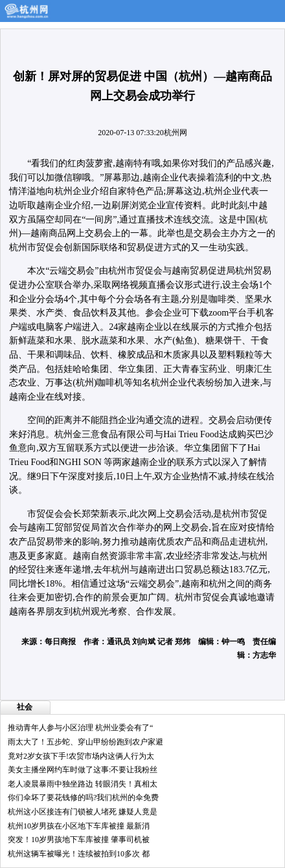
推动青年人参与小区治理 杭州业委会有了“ (80, 728)
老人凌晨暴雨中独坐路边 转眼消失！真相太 (83, 784)
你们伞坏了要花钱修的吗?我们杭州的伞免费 (83, 797)
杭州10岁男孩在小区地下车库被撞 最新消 (79, 826)
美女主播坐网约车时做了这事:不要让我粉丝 (83, 770)
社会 (25, 707)
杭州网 (176, 133)
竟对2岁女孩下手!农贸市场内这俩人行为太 (81, 756)
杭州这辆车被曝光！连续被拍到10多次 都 (79, 854)
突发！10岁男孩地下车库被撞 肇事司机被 (79, 840)
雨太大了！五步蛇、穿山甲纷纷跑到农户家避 (85, 742)
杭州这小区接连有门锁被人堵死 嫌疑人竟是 (83, 812)
